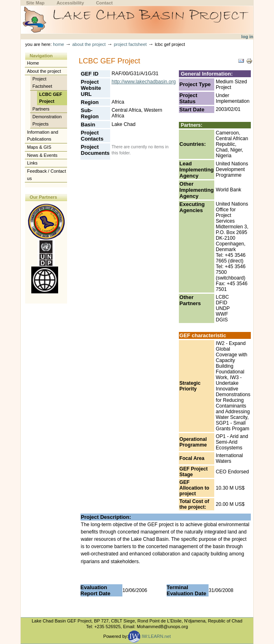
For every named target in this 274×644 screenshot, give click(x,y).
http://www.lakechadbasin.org (144, 82)
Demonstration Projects (47, 120)
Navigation (41, 56)
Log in (247, 37)
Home (59, 44)
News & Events (42, 155)
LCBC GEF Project (50, 98)
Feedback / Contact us (47, 175)
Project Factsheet (130, 44)
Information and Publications (43, 136)
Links (33, 163)
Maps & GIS (39, 147)
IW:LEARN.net (149, 636)
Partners (41, 109)
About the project (89, 44)
